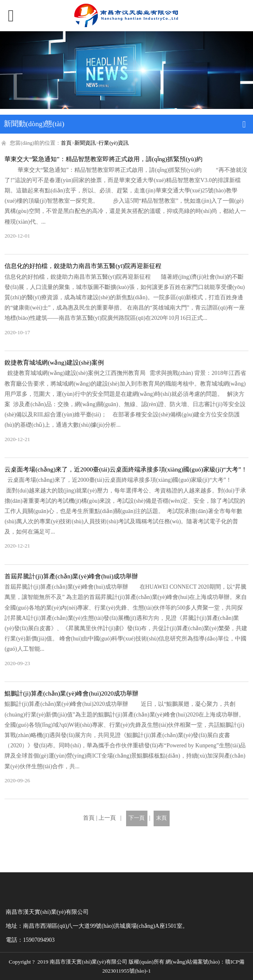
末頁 (161, 818)
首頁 (66, 143)
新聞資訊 (85, 143)
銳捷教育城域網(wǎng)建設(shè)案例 (54, 362)
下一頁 (137, 818)
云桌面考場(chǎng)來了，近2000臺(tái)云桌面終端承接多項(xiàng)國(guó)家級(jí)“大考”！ (126, 469)
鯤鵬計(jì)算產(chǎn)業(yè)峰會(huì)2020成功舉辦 (71, 693)
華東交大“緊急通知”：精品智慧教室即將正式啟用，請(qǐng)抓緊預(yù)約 (103, 159)
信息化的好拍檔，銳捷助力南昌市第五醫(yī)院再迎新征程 (83, 266)
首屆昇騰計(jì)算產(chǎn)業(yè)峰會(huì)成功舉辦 (71, 576)
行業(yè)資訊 (113, 143)
